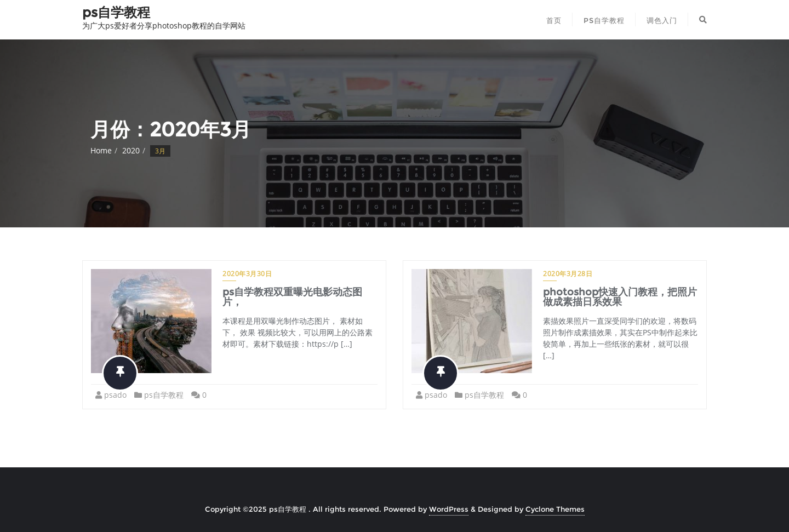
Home (101, 150)
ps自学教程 (164, 395)
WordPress (449, 509)
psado (115, 395)
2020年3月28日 (568, 274)
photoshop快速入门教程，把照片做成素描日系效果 (620, 297)
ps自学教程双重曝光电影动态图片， (292, 297)
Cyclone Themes (555, 509)
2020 (131, 150)
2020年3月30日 (247, 274)
